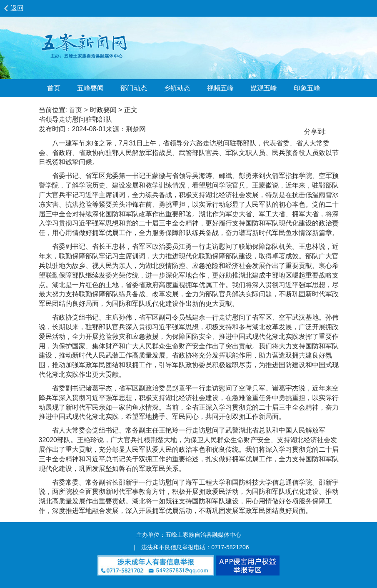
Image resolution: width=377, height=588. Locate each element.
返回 (17, 8)
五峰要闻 (90, 88)
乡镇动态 (177, 88)
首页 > (78, 110)
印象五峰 (307, 88)
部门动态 (134, 88)
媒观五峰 (264, 88)
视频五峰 (220, 88)
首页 (54, 88)
